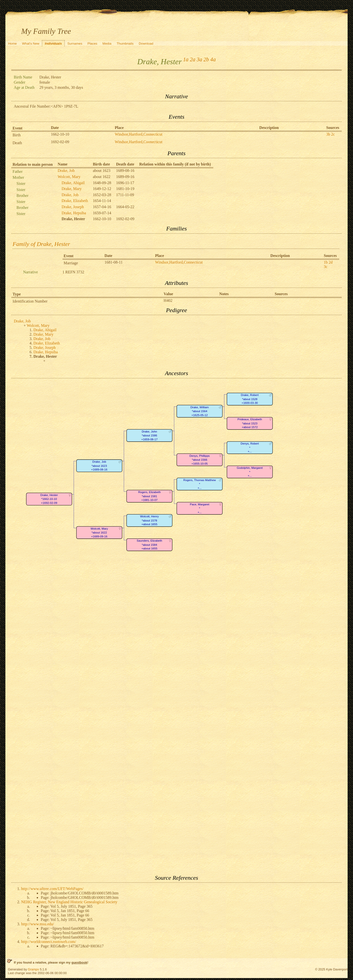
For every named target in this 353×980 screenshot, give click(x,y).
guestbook (79, 962)
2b (206, 59)
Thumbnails (125, 44)
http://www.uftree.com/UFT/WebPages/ (52, 889)
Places (92, 44)
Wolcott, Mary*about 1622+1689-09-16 (99, 533)
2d (331, 262)
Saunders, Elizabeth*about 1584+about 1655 (150, 545)
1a (186, 59)
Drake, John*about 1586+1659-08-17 (150, 435)
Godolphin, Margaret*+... (250, 472)
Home (13, 44)
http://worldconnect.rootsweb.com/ (49, 942)
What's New (31, 44)
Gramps (33, 969)
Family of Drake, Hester (41, 244)
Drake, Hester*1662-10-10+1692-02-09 (49, 499)
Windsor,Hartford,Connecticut (179, 262)
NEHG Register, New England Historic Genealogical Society (69, 902)
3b (328, 134)
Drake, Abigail (73, 183)
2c (333, 134)
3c (326, 267)
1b (326, 262)
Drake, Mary (72, 189)
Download (146, 44)
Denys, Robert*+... (250, 447)
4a (213, 59)
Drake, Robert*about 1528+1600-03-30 (250, 399)
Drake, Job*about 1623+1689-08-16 (99, 466)
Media (107, 44)
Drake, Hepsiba (74, 213)
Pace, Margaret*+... (200, 508)
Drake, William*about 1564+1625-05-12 (200, 411)
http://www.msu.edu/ (38, 924)
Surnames (75, 44)
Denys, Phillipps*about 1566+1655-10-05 (200, 460)
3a (199, 59)
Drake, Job (66, 171)
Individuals (53, 44)
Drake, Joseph (73, 207)
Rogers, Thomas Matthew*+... (200, 484)
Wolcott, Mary (69, 177)
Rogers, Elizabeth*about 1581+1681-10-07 (150, 496)
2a (193, 59)
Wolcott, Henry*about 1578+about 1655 (150, 520)
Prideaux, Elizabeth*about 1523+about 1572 (250, 423)
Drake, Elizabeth (75, 201)
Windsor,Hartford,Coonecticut (139, 134)
